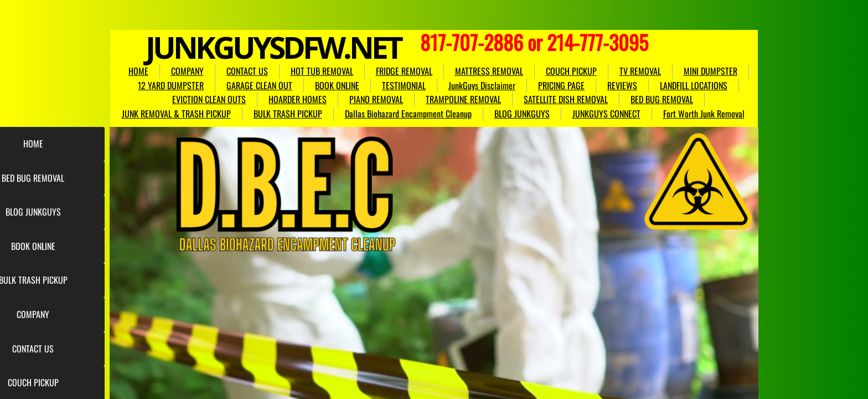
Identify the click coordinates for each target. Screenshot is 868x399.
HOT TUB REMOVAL (322, 71)
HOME (138, 71)
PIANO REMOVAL (376, 99)
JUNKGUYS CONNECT (606, 114)
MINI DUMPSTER (711, 71)
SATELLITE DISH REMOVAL (566, 99)
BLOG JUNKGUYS (522, 114)
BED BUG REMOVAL (662, 99)
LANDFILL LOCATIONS (694, 85)
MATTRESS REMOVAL (489, 71)
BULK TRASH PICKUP (288, 114)
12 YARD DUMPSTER (171, 85)
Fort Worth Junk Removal (704, 114)
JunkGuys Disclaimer (482, 85)
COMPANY (187, 71)
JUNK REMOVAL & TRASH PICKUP (176, 114)
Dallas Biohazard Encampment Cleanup (408, 114)
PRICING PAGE (561, 85)
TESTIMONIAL (404, 85)
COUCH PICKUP (571, 71)
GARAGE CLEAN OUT (259, 85)
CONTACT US (247, 71)
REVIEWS (622, 85)
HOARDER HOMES (298, 99)
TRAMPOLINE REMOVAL (463, 99)
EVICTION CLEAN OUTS (209, 99)
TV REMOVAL (640, 71)
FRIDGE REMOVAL (404, 71)
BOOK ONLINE (337, 85)
